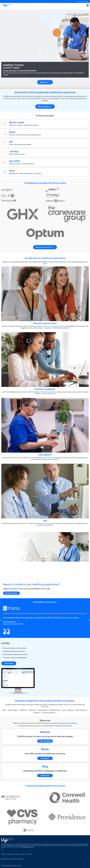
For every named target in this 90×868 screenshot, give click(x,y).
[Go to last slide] (1, 620)
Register (45, 82)
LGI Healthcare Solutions (28, 847)
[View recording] (45, 737)
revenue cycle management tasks (53, 326)
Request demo (45, 107)
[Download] (45, 754)
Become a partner (45, 247)
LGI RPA (3, 854)
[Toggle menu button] (88, 6)
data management (48, 458)
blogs (58, 723)
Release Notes (5, 859)
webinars (64, 723)
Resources (17, 854)
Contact (30, 854)
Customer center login (83, 2)
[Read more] (45, 771)
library (75, 723)
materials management (47, 392)
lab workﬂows (45, 523)
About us (24, 854)
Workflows (10, 854)
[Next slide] (89, 620)
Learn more (9, 663)
